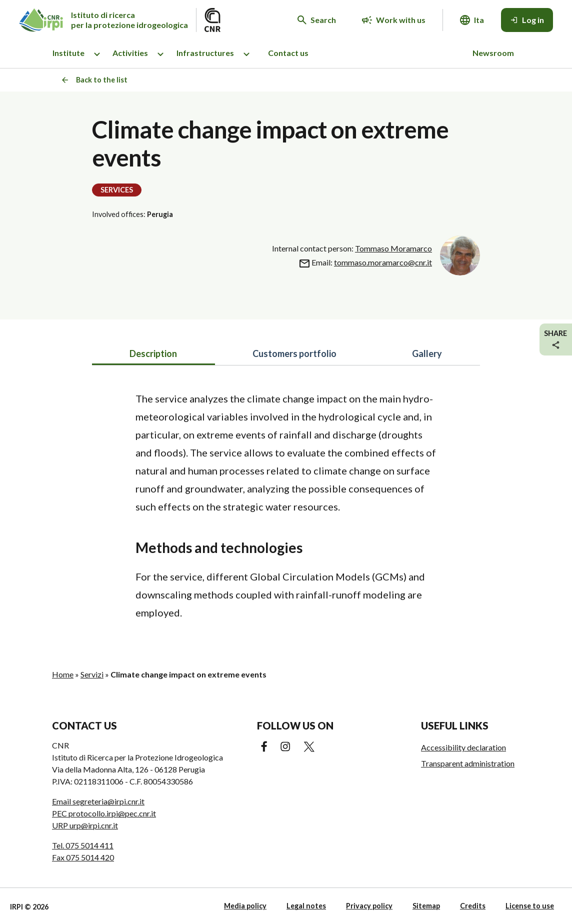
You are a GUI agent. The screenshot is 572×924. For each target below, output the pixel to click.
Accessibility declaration (463, 747)
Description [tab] (153, 353)
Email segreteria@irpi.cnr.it (98, 801)
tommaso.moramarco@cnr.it (383, 262)
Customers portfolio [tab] (294, 353)
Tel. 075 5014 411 (83, 845)
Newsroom (493, 53)
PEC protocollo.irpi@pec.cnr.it (104, 813)
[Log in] (527, 20)
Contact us (288, 53)
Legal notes (306, 906)
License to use (530, 906)
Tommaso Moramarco (393, 248)
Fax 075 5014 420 (83, 857)
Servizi (92, 674)
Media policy (245, 906)
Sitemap (426, 906)
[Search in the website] (317, 20)
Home (63, 674)
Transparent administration (468, 763)
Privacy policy (369, 906)
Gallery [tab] (427, 353)
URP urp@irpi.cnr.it (85, 825)
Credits (473, 906)
